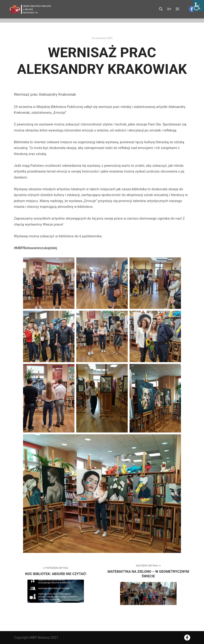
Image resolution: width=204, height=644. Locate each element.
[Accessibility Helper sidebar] (198, 6)
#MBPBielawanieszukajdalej (35, 248)
